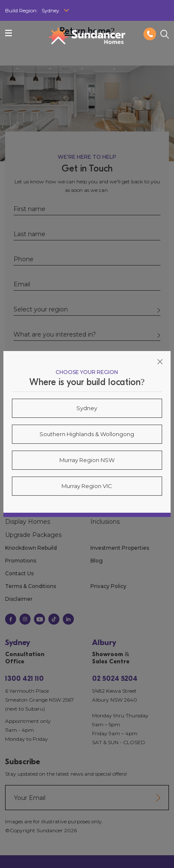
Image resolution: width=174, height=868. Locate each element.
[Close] (160, 362)
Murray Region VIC (87, 486)
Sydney (87, 408)
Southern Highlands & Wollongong (87, 434)
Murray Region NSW (87, 460)
